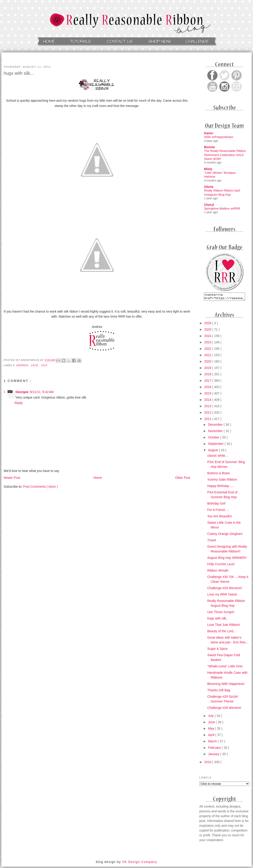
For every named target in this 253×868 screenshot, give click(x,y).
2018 (208, 376)
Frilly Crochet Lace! (221, 565)
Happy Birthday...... (221, 487)
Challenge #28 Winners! (224, 709)
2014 (208, 401)
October (214, 439)
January (214, 755)
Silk (44, 365)
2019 (208, 369)
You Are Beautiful (219, 518)
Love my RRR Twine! (222, 596)
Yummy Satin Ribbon (222, 481)
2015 (208, 395)
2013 (208, 407)
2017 (208, 382)
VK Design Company (140, 863)
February (215, 749)
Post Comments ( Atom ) (40, 487)
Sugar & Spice (218, 650)
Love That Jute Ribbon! (224, 626)
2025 (208, 331)
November (216, 432)
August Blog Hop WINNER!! (227, 559)
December (216, 426)
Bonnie (209, 147)
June (212, 723)
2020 (208, 363)
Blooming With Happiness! (226, 685)
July (211, 717)
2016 (208, 388)
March (213, 743)
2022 (208, 350)
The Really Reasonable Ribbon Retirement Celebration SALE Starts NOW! (225, 155)
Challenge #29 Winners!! (225, 589)
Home (97, 478)
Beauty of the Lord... (222, 632)
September (216, 445)
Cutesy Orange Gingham (225, 535)
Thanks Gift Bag (219, 692)
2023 (208, 344)
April (212, 736)
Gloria (209, 187)
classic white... (218, 457)
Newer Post (12, 478)
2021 (208, 356)
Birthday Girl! (216, 505)
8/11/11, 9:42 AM (42, 392)
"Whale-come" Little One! (225, 668)
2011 (208, 420)
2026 (208, 324)
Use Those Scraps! (221, 613)
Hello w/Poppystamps (219, 137)
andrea (23, 365)
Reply (19, 403)
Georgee (22, 392)
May (211, 730)
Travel (212, 542)
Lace (35, 365)
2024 (208, 337)
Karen (209, 133)
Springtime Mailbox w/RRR (222, 209)
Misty (208, 169)
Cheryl (209, 205)
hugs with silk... (218, 620)
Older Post (183, 478)
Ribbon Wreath (218, 572)
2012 (208, 414)
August (213, 451)
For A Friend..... (218, 511)
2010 (208, 763)
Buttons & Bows (219, 474)
